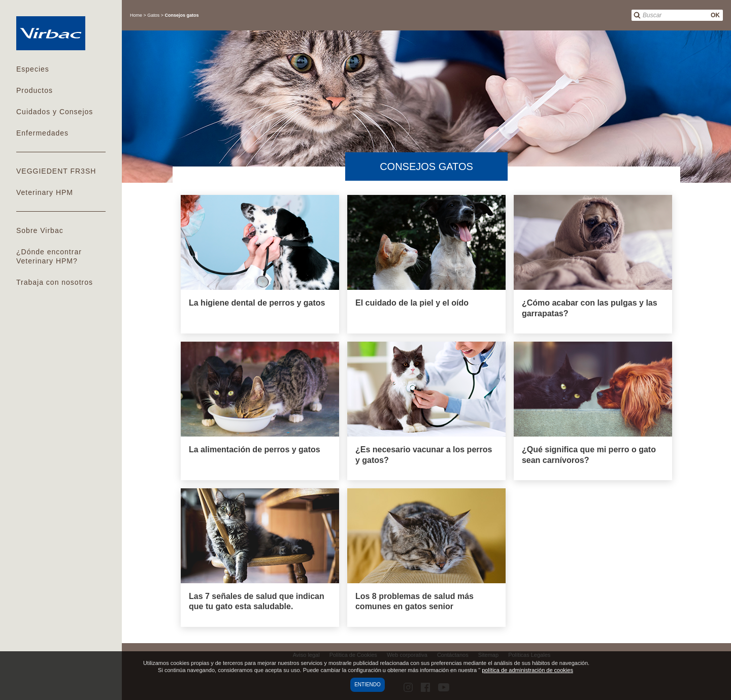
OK (715, 15)
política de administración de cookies (527, 670)
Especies (33, 69)
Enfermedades (42, 133)
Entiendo (368, 685)
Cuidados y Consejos (55, 112)
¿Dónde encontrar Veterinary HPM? (49, 256)
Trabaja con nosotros (55, 282)
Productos (35, 90)
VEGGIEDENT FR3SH (56, 171)
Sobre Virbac (40, 230)
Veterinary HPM (45, 192)
